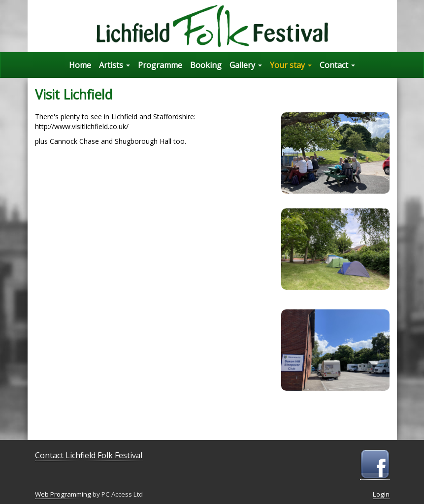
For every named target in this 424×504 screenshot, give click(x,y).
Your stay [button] (291, 65)
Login (381, 494)
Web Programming (63, 494)
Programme (160, 65)
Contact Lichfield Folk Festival (89, 455)
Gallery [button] (246, 65)
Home (80, 65)
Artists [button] (114, 65)
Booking (206, 65)
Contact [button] (337, 65)
